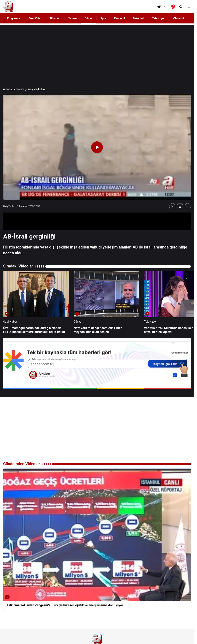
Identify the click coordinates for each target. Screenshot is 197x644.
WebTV (20, 90)
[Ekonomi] (145, 7)
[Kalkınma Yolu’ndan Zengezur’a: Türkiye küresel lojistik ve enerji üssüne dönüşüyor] (97, 539)
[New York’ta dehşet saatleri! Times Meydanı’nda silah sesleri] (107, 302)
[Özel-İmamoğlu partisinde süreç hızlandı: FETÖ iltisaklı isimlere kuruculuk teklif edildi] (36, 302)
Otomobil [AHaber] (179, 18)
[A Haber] (8, 7)
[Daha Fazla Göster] (188, 206)
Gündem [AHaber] (55, 18)
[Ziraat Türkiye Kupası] (174, 7)
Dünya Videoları (36, 90)
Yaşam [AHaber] (73, 18)
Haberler (8, 90)
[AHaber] (163, 7)
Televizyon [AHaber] (159, 18)
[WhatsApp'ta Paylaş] (180, 206)
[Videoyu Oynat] (97, 147)
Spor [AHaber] (103, 18)
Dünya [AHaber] (89, 18)
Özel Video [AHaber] (36, 18)
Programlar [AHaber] (14, 18)
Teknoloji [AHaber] (138, 18)
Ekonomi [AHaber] (119, 18)
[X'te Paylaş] (172, 206)
